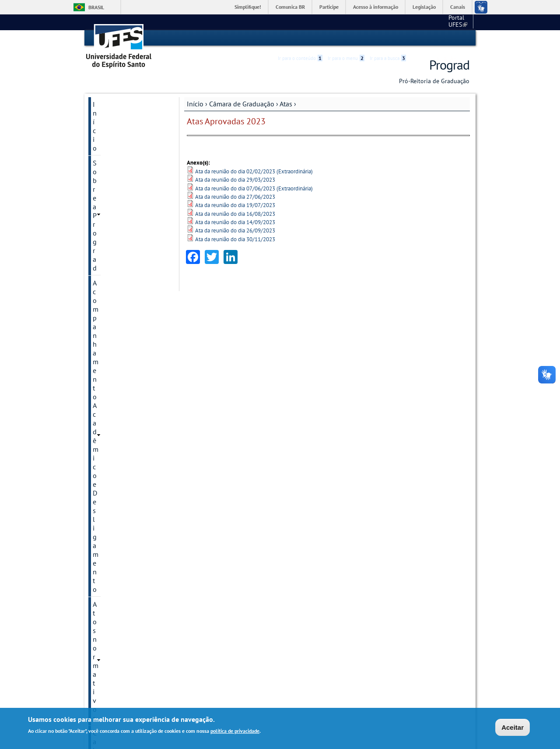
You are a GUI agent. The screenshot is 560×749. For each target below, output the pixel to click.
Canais (458, 7)
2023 (108, 284)
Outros (103, 620)
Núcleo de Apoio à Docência (120, 571)
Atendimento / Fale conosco (121, 672)
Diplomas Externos (121, 478)
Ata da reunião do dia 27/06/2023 (235, 196)
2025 (108, 254)
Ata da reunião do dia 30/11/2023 (235, 239)
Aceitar (513, 727)
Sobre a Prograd (117, 119)
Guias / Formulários (122, 537)
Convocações (111, 359)
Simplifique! (248, 7)
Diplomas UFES (116, 492)
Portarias (105, 388)
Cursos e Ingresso (119, 463)
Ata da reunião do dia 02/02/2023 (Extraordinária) (254, 171)
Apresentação (112, 210)
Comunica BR (290, 7)
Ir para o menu (346, 38)
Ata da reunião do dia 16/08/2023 (235, 213)
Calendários (109, 344)
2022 (108, 299)
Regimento (108, 403)
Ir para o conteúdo (300, 38)
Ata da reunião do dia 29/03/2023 (235, 179)
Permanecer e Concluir (126, 591)
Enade (102, 507)
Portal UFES (411, 22)
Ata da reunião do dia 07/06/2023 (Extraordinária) (254, 188)
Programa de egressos (126, 605)
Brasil (96, 7)
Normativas (109, 373)
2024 (108, 269)
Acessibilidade (417, 38)
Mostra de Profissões (124, 552)
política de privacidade (235, 731)
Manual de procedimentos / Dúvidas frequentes (122, 644)
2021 (108, 314)
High (427, 39)
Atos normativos (117, 166)
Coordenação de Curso (126, 448)
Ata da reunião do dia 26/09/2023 (235, 230)
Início (195, 103)
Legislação (424, 7)
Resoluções (108, 418)
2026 (108, 239)
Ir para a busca (388, 38)
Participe (329, 7)
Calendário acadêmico (126, 181)
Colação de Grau (117, 433)
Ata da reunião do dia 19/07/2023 (235, 205)
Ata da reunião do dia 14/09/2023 (235, 222)
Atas (286, 103)
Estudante (108, 522)
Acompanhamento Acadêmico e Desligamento (120, 142)
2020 (108, 329)
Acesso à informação (376, 7)
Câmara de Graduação (242, 103)
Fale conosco (453, 22)
